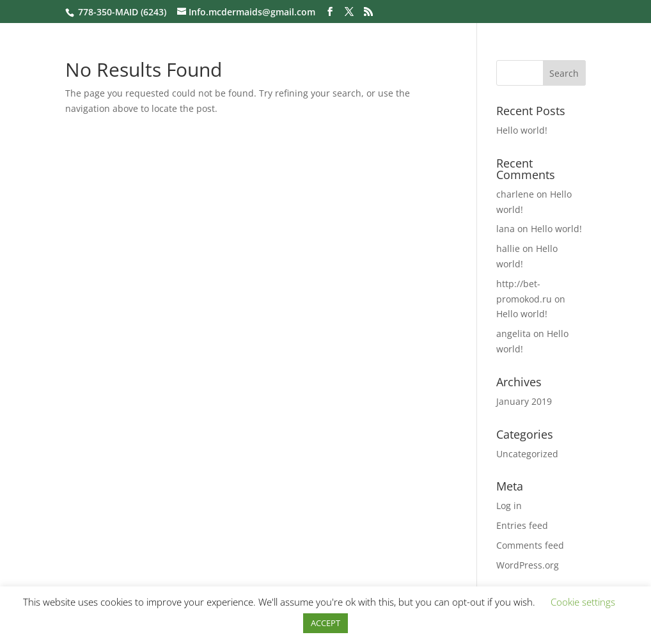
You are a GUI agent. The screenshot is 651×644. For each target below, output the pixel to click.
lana (506, 229)
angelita (514, 334)
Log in (509, 506)
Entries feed (522, 525)
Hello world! (522, 130)
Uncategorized (527, 454)
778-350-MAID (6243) (122, 12)
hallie (508, 248)
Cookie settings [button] (583, 602)
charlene (515, 194)
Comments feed (530, 545)
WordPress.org (528, 565)
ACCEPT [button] (325, 623)
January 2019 (524, 401)
